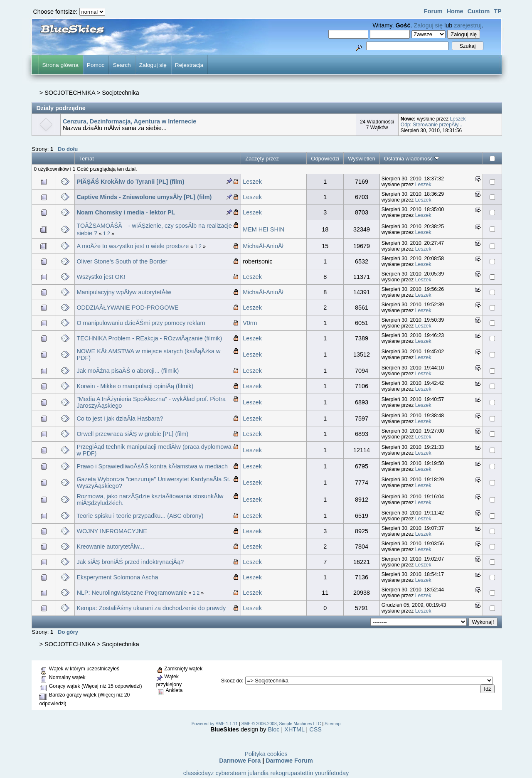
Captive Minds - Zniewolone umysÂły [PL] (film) (144, 197)
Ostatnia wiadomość (412, 159)
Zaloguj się (428, 25)
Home (455, 11)
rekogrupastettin (292, 773)
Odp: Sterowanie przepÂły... (432, 125)
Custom (479, 11)
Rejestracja (189, 65)
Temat (86, 159)
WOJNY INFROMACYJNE (112, 531)
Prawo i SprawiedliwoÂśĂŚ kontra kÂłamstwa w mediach (152, 466)
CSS (315, 729)
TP (498, 11)
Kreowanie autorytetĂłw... (110, 547)
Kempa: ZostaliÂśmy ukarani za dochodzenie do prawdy (151, 608)
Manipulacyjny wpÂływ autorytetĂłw (124, 292)
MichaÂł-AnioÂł (263, 246)
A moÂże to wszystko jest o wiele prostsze (133, 246)
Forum (433, 11)
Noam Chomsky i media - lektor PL (126, 212)
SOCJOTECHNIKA (70, 93)
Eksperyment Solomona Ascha (117, 577)
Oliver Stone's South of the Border (122, 261)
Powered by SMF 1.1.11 (215, 724)
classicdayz (199, 773)
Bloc (274, 729)
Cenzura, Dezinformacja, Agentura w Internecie (129, 121)
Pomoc (96, 65)
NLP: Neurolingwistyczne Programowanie (132, 593)
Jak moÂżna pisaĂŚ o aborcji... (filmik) (128, 371)
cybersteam (231, 773)
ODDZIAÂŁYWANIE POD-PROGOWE (127, 308)
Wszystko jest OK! (101, 277)
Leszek (458, 119)
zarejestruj (468, 25)
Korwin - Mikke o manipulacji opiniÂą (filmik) (135, 386)
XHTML (294, 729)
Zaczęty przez (262, 159)
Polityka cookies (266, 754)
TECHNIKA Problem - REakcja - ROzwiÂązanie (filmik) (149, 338)
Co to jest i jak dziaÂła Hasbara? (120, 419)
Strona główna (60, 65)
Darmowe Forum (289, 761)
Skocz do (232, 681)
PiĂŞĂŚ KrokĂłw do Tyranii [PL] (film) (130, 182)
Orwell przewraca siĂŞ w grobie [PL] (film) (132, 434)
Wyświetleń (362, 159)
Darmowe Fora (240, 761)
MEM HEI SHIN (264, 229)
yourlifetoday (332, 773)
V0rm (250, 323)
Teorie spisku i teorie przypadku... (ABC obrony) (140, 516)
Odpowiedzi (325, 159)
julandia (259, 773)
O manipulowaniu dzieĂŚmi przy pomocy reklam (141, 323)
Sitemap (332, 724)
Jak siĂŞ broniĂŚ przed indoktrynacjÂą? (130, 562)
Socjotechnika (121, 93)
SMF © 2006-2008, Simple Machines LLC (281, 724)
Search (122, 65)
